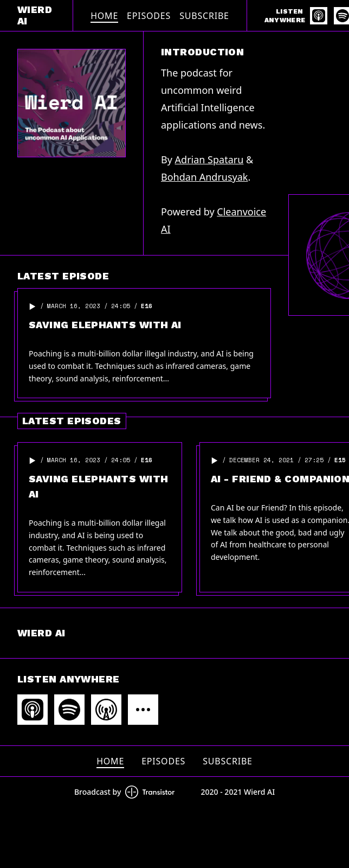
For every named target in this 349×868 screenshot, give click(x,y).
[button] (33, 307)
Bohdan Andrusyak (204, 177)
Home (104, 16)
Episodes (149, 16)
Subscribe (204, 16)
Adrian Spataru (209, 159)
